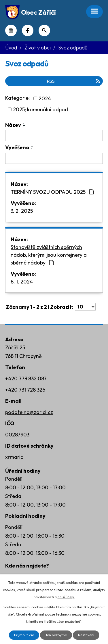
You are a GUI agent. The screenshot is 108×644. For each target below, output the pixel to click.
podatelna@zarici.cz (29, 412)
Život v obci (38, 48)
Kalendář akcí (11, 30)
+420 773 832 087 (26, 378)
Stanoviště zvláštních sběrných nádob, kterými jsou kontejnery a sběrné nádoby (49, 255)
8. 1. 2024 (22, 282)
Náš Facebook (28, 30)
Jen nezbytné (56, 635)
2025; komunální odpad (40, 109)
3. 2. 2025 (22, 211)
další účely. (66, 597)
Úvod (11, 48)
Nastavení (86, 635)
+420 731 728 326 (25, 390)
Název (13, 125)
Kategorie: (17, 98)
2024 (45, 98)
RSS (73, 81)
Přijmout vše (24, 635)
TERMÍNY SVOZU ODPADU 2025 (52, 192)
